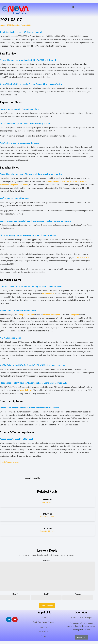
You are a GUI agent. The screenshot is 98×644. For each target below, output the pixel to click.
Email (46, 594)
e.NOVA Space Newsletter (11, 462)
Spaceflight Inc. (26, 390)
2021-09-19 (47, 528)
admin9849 (7, 25)
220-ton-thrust (84, 257)
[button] (73, 7)
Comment (47, 560)
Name (15, 594)
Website (78, 594)
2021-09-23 (47, 514)
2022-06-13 (47, 499)
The (26, 315)
